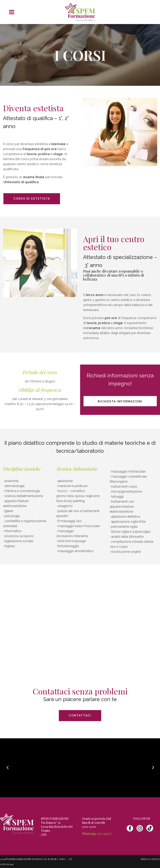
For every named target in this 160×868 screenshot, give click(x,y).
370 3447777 (104, 834)
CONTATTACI (80, 715)
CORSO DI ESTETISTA (32, 199)
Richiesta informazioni (120, 401)
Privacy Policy (150, 859)
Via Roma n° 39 (51, 823)
